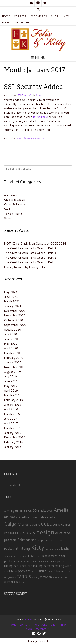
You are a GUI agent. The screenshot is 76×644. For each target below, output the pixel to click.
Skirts (8, 209)
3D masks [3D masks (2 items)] (40, 510)
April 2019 (11, 391)
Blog (6, 23)
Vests (8, 218)
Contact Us (21, 23)
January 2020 (13, 362)
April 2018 (11, 409)
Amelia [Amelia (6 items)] (61, 510)
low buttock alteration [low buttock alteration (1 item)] (16, 556)
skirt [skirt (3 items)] (42, 571)
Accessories (12, 195)
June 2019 (11, 381)
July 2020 (11, 334)
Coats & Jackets (15, 204)
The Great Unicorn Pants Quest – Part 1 (30, 262)
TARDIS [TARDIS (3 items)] (24, 577)
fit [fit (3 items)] (16, 548)
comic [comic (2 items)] (57, 524)
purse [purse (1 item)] (34, 571)
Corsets (20, 16)
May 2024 (11, 292)
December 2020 (15, 311)
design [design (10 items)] (45, 532)
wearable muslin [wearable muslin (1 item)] (61, 577)
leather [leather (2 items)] (66, 548)
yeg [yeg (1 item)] (23, 582)
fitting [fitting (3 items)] (25, 548)
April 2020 (11, 348)
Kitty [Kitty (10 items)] (37, 547)
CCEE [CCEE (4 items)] (46, 524)
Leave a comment (34, 138)
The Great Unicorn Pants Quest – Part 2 (30, 258)
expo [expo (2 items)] (41, 540)
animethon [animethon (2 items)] (23, 517)
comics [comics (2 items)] (66, 524)
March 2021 (12, 301)
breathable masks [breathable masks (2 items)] (43, 517)
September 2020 (15, 325)
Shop (55, 16)
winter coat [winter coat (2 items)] (12, 582)
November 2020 (15, 315)
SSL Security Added (34, 87)
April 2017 (11, 423)
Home (6, 16)
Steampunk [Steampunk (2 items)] (62, 571)
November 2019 (15, 367)
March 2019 (12, 395)
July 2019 (11, 376)
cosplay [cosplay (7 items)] (26, 532)
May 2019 (11, 386)
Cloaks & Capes (14, 200)
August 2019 (13, 372)
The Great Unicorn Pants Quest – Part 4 (30, 248)
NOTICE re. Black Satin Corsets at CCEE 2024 (35, 243)
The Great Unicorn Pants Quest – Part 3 (30, 253)
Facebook (14, 485)
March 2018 (12, 414)
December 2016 (15, 437)
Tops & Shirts (13, 214)
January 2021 (13, 306)
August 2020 (13, 330)
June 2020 (11, 339)
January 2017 (13, 433)
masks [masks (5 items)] (35, 555)
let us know (41, 117)
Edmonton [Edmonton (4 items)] (27, 540)
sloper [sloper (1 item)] (50, 571)
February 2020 (14, 358)
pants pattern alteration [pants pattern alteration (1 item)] (36, 561)
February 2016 (14, 442)
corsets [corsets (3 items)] (10, 533)
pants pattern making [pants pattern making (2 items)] (28, 566)
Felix (39, 95)
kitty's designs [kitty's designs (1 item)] (53, 549)
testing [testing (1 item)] (35, 577)
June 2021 (11, 297)
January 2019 (13, 405)
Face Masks (39, 16)
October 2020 (14, 320)
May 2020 (11, 344)
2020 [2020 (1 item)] (50, 511)
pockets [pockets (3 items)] (24, 571)
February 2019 (14, 400)
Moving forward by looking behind (26, 267)
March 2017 (12, 428)
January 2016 (13, 447)
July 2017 (11, 419)
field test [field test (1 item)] (50, 540)
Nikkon (28, 619)
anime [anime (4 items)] (10, 517)
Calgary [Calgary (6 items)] (12, 524)
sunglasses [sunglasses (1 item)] (10, 577)
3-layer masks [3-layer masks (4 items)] (18, 510)
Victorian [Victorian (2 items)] (46, 577)
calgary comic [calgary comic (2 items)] (31, 524)
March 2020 (12, 353)
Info (66, 16)
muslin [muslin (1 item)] (19, 561)
